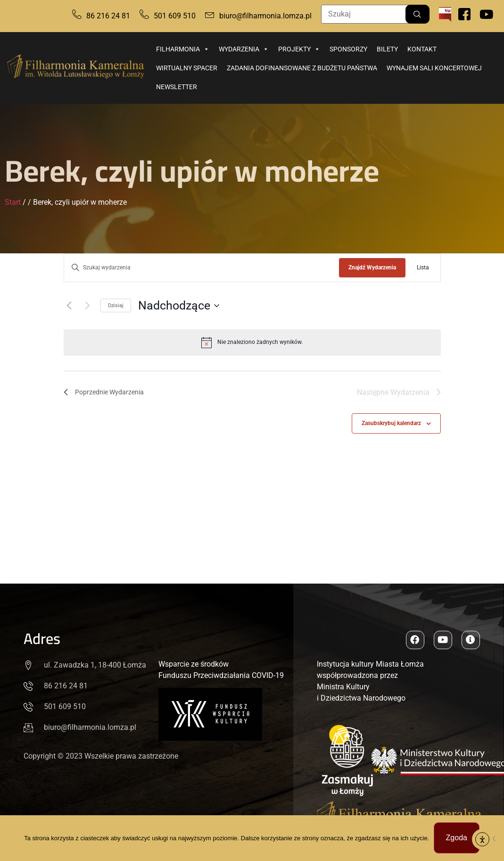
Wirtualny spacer (187, 68)
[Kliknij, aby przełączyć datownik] (179, 306)
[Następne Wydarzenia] (88, 306)
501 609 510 (175, 16)
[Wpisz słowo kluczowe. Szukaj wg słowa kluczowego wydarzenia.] (202, 268)
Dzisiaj (116, 305)
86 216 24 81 (108, 16)
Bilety (387, 49)
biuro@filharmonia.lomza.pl (265, 16)
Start (13, 202)
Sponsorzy (348, 49)
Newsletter (177, 87)
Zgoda (457, 838)
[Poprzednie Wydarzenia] (69, 306)
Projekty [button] (299, 49)
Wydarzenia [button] (244, 49)
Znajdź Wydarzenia (372, 267)
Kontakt (422, 49)
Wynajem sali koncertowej (434, 68)
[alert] (252, 343)
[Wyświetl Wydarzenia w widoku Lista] (423, 268)
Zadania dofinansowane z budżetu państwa (302, 68)
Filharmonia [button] (183, 49)
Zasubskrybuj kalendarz (391, 424)
